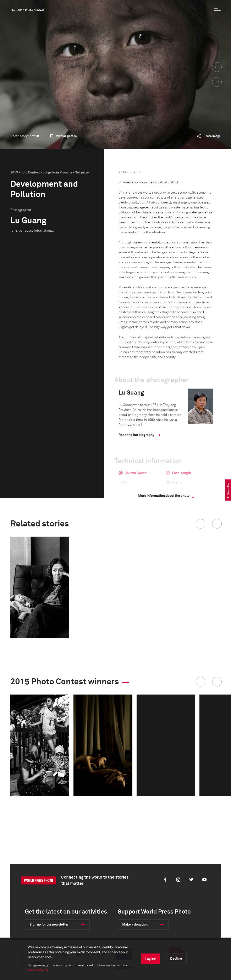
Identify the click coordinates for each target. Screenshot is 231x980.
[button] (200, 524)
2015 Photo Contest (31, 10)
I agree (150, 959)
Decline (176, 959)
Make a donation (135, 925)
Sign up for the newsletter (49, 925)
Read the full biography (136, 435)
